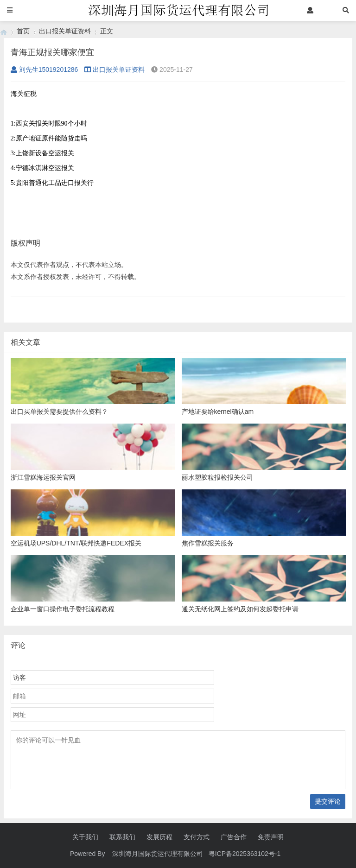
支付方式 (197, 837)
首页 (23, 31)
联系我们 (122, 837)
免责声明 (271, 837)
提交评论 (328, 801)
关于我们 (85, 837)
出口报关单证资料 (65, 31)
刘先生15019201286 (44, 70)
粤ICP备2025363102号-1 (246, 854)
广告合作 (234, 837)
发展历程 (159, 837)
